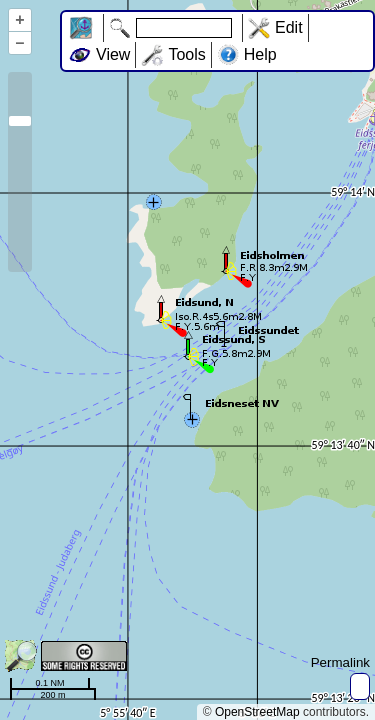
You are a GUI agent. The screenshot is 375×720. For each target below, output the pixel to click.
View (113, 54)
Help (260, 54)
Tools (186, 54)
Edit (289, 27)
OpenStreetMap (257, 712)
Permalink (340, 662)
